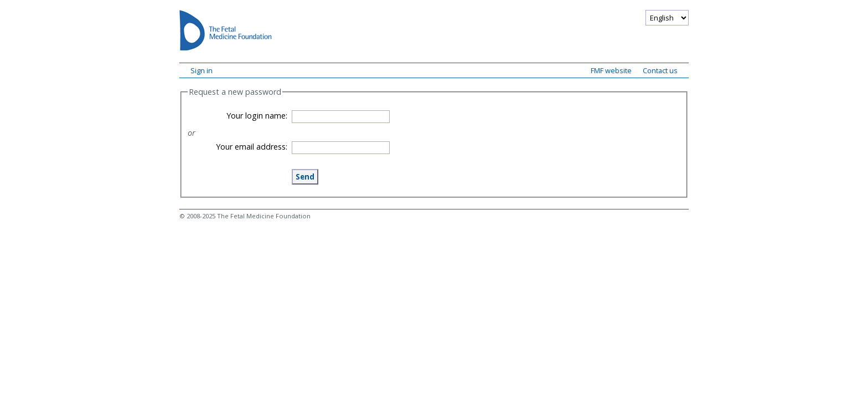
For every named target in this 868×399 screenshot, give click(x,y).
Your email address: (252, 147)
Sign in (201, 70)
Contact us (660, 70)
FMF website (611, 70)
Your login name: (257, 116)
